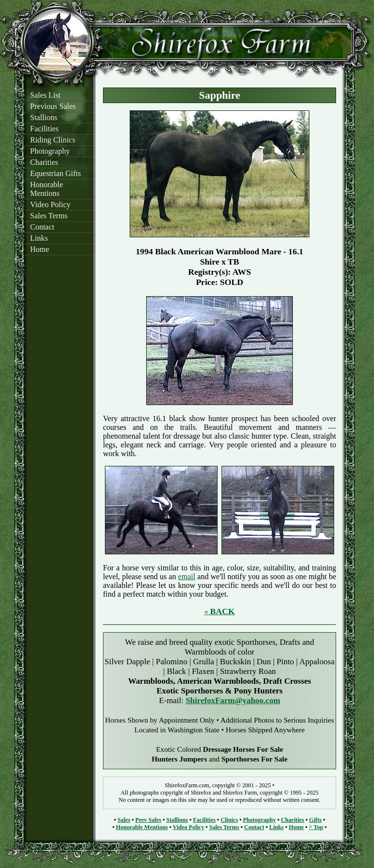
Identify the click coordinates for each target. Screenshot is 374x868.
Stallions (44, 117)
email (187, 576)
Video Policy (50, 204)
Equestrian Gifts (55, 173)
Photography (50, 151)
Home (40, 249)
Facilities (44, 129)
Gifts (316, 820)
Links (39, 238)
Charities (44, 162)
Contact (42, 227)
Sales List (45, 95)
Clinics (229, 820)
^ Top (316, 827)
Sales (124, 820)
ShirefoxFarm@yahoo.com (233, 700)
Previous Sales (53, 106)
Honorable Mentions (47, 189)
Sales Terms (49, 216)
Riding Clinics (53, 140)
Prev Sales (148, 820)
